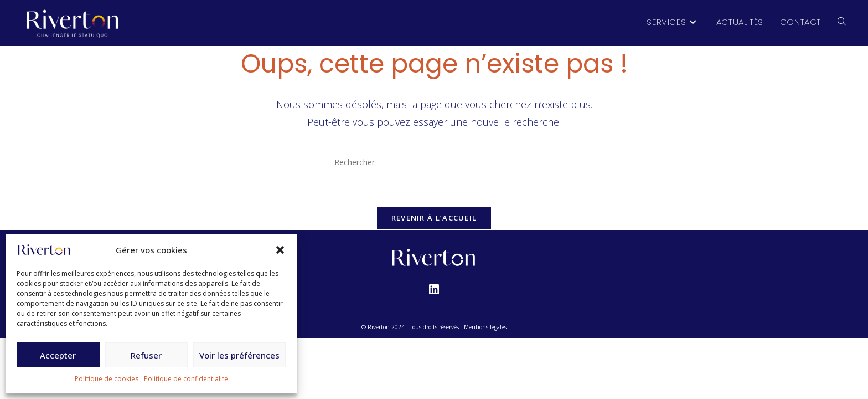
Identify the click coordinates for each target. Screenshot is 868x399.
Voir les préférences (239, 355)
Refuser (146, 355)
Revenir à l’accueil (434, 218)
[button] (280, 250)
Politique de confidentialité (186, 379)
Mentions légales (485, 327)
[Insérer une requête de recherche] (434, 162)
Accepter (58, 355)
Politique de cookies (107, 379)
